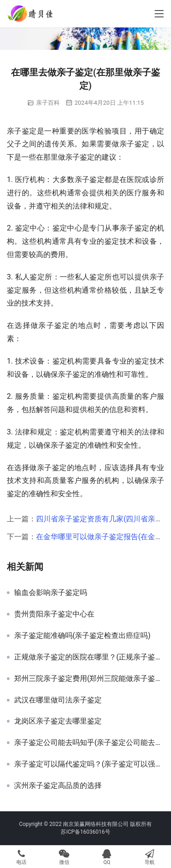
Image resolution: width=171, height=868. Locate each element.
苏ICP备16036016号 (85, 832)
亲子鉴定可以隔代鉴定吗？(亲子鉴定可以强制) (89, 764)
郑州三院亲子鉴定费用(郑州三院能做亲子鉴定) (89, 679)
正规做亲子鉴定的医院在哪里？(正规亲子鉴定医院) (89, 657)
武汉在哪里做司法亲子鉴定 (58, 700)
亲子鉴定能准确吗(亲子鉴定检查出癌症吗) (82, 636)
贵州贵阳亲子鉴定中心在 (54, 614)
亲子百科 (48, 103)
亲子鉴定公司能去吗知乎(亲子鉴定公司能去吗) (89, 743)
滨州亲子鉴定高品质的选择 (58, 786)
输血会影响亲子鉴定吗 (51, 593)
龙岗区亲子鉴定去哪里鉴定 (58, 721)
